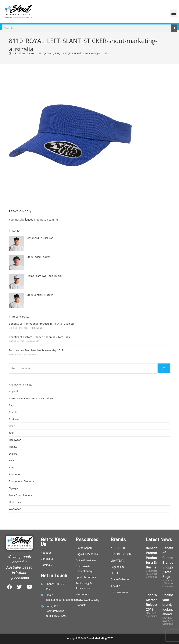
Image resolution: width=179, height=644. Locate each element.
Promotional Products (21, 481)
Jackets (13, 447)
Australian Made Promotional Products (31, 398)
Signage (13, 488)
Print (12, 467)
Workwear (15, 509)
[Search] (174, 28)
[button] (174, 13)
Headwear (15, 440)
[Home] (10, 53)
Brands (13, 412)
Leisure (13, 454)
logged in (31, 220)
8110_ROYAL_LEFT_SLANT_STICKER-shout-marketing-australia (73, 53)
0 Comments (37, 328)
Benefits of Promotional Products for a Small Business (42, 324)
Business (14, 419)
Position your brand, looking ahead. (169, 605)
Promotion (15, 474)
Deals (12, 426)
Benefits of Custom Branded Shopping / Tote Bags (39, 337)
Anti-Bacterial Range (20, 385)
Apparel (13, 391)
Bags (12, 405)
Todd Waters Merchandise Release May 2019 (36, 350)
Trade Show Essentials (22, 495)
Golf (11, 433)
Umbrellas (15, 502)
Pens (12, 460)
